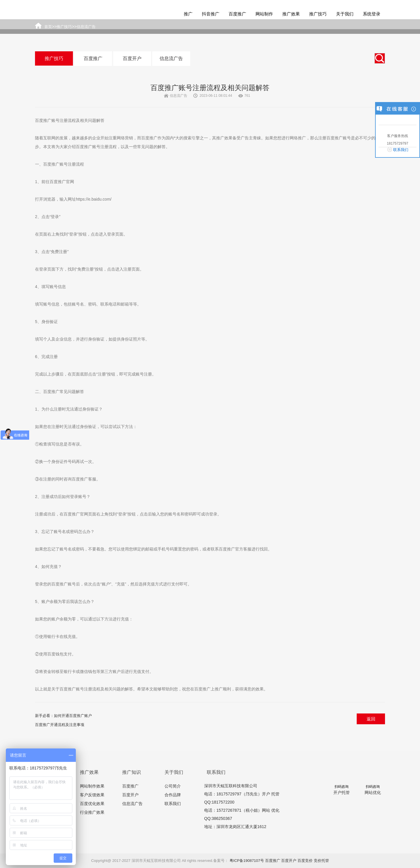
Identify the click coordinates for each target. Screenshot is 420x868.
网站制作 (264, 14)
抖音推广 (211, 14)
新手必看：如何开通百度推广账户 (63, 716)
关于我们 (345, 14)
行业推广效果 (92, 812)
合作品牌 (173, 795)
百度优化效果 (92, 804)
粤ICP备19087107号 (247, 861)
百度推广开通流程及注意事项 (60, 725)
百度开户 (132, 58)
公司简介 (173, 786)
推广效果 (291, 14)
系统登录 (372, 14)
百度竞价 (305, 861)
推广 (188, 14)
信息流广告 (171, 58)
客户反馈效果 (92, 795)
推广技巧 (318, 14)
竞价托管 (321, 861)
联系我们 (173, 804)
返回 (371, 719)
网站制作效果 (92, 786)
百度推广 (237, 14)
